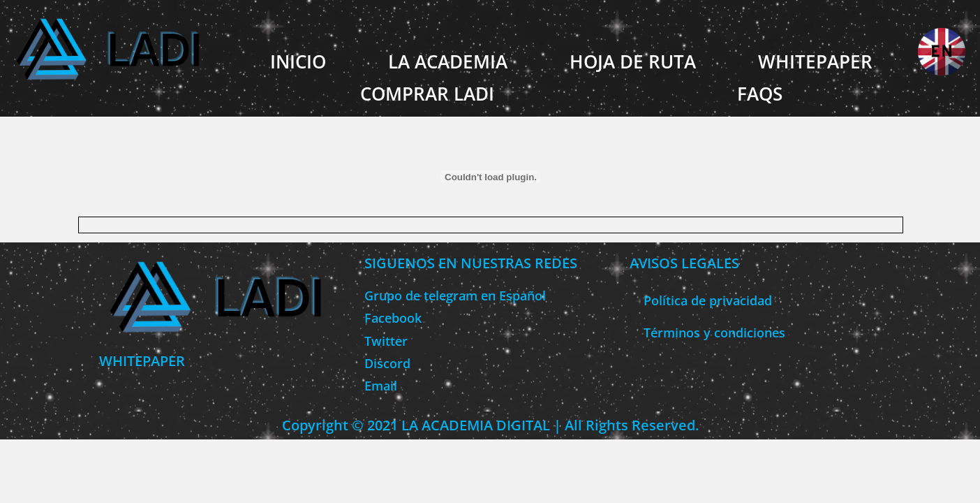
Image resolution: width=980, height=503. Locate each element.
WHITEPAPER (815, 61)
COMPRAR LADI (427, 94)
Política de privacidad (708, 300)
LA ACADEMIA (448, 61)
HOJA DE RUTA (633, 61)
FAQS (760, 94)
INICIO (298, 61)
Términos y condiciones (714, 333)
